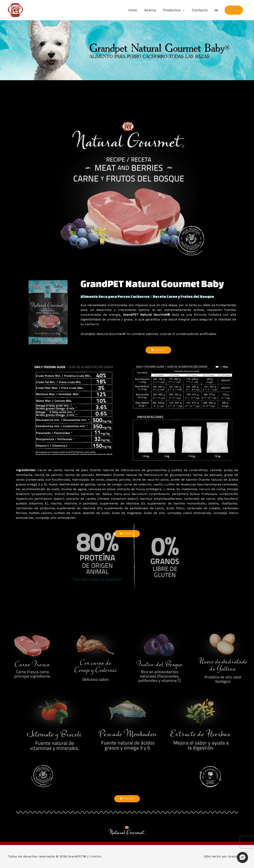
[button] (242, 857)
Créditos (95, 856)
